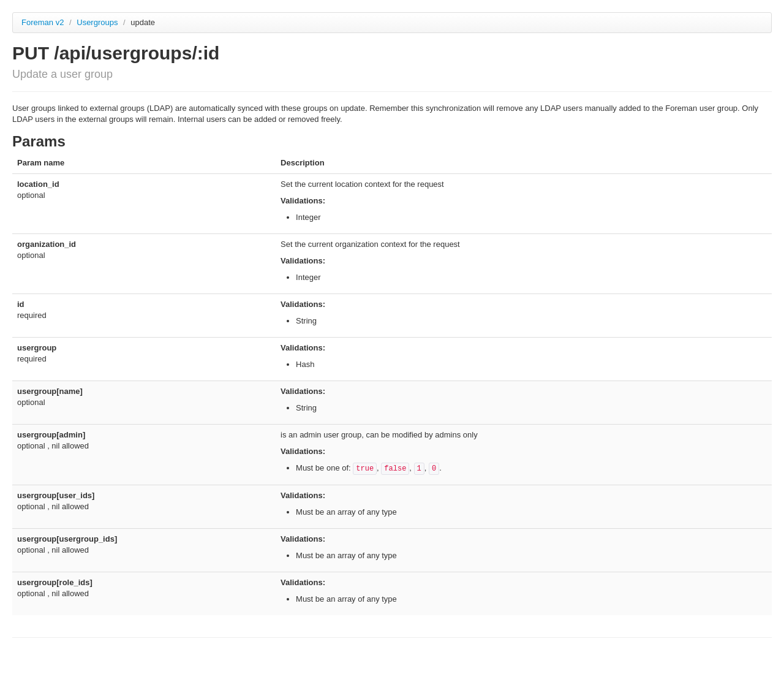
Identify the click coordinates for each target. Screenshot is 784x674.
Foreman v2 (43, 22)
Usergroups (98, 22)
